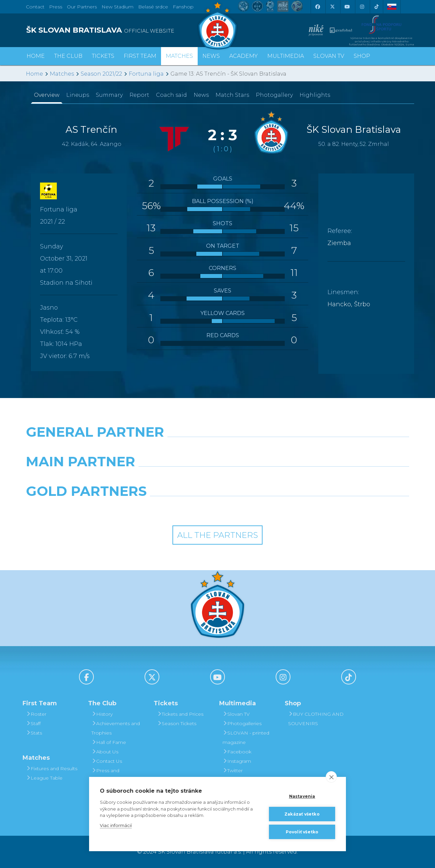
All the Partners (217, 535)
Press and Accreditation (107, 775)
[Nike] (217, 449)
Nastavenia (302, 796)
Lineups (78, 95)
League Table (44, 778)
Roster (36, 714)
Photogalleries (242, 723)
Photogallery (274, 95)
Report (139, 95)
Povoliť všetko (302, 832)
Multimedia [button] (286, 56)
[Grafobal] (169, 479)
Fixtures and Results (52, 768)
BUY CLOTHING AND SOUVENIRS (316, 719)
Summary (109, 95)
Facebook (237, 752)
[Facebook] (317, 7)
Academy (244, 56)
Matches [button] (179, 56)
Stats (34, 733)
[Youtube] (347, 7)
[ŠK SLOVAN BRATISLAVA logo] (119, 30)
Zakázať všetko (302, 814)
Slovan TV (329, 56)
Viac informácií (116, 825)
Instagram (237, 761)
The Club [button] (68, 56)
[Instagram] (362, 7)
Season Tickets (177, 723)
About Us (105, 752)
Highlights (315, 95)
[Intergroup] (169, 508)
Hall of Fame (109, 742)
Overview (47, 95)
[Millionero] (267, 479)
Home (34, 74)
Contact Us (107, 761)
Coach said (171, 95)
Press (56, 7)
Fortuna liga (146, 74)
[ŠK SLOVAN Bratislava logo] (217, 25)
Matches (62, 74)
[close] (331, 777)
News (211, 56)
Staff (33, 723)
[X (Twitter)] (332, 7)
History (102, 714)
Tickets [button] (103, 56)
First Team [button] (140, 56)
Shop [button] (362, 56)
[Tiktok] (377, 7)
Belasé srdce (153, 7)
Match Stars (232, 95)
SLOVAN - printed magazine (246, 738)
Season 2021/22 (101, 74)
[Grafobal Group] (267, 508)
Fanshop (183, 7)
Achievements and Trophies (116, 728)
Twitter (233, 771)
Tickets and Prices (180, 714)
